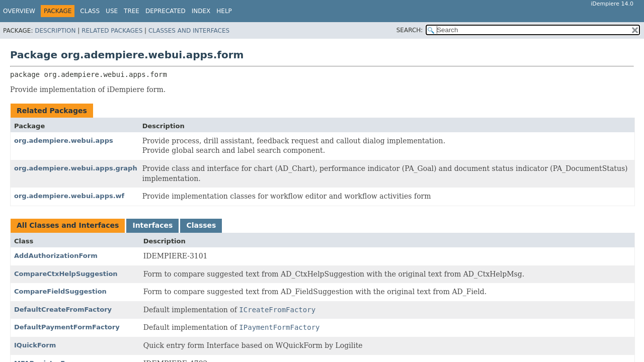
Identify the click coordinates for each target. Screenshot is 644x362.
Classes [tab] (201, 225)
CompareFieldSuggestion (60, 291)
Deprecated (166, 11)
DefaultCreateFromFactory (63, 309)
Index (201, 11)
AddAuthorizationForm (56, 256)
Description (55, 31)
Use (112, 11)
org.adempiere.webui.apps (64, 141)
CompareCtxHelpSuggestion (66, 274)
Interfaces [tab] (152, 225)
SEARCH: (410, 30)
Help (224, 11)
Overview (19, 11)
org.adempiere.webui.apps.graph (76, 168)
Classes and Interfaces (189, 31)
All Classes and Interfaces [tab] (68, 225)
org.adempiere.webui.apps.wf (69, 196)
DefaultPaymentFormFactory (67, 327)
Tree (132, 11)
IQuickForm (35, 345)
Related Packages (112, 31)
